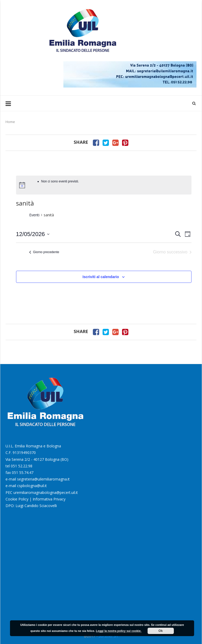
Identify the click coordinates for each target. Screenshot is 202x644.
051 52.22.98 (22, 466)
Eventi (34, 215)
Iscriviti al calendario (101, 277)
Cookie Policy (17, 499)
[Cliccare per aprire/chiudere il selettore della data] (33, 234)
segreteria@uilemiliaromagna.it (43, 479)
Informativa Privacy (49, 499)
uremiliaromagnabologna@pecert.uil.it (46, 492)
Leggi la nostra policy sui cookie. (119, 631)
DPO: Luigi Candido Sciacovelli (31, 506)
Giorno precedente (44, 252)
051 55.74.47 (23, 472)
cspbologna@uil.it (32, 486)
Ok (161, 631)
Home (10, 122)
